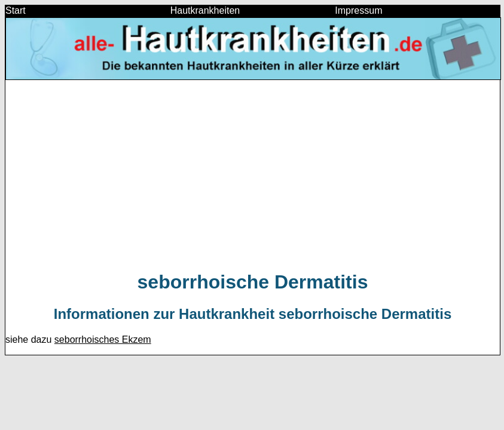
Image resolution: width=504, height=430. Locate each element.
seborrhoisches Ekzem (103, 340)
